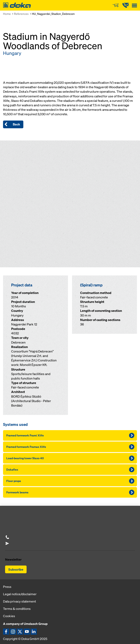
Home (7, 14)
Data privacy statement (19, 601)
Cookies (9, 616)
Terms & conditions (17, 609)
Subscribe (16, 569)
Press (7, 587)
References (21, 14)
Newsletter (13, 559)
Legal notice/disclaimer (20, 594)
